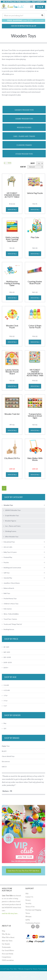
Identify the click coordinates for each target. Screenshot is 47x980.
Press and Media (8, 954)
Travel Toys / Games (9, 619)
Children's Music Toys (10, 604)
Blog (3, 931)
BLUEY (4, 751)
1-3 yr (5, 695)
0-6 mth (5, 685)
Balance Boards (8, 588)
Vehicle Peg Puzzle (35, 193)
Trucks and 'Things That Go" (12, 624)
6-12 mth (6, 690)
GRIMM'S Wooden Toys (24, 110)
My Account (13, 977)
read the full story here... (10, 913)
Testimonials (6, 947)
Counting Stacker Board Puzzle (35, 283)
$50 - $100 (6, 657)
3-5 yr (5, 701)
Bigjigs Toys (6, 746)
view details (12, 209)
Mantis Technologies (40, 969)
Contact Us (29, 897)
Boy (4, 723)
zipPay (28, 920)
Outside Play (7, 578)
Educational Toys (8, 542)
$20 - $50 (6, 652)
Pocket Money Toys (9, 598)
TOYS (10, 163)
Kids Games (7, 609)
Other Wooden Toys (24, 154)
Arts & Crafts (7, 547)
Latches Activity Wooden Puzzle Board (12, 372)
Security (28, 903)
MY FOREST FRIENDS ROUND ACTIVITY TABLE (12, 195)
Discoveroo (6, 761)
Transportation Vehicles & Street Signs (35, 416)
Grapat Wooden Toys (24, 119)
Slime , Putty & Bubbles (10, 614)
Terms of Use (30, 907)
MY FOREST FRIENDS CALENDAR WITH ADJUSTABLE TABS (35, 373)
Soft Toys (6, 573)
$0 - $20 (5, 647)
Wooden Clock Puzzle (12, 327)
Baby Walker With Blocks (35, 459)
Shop (41, 7)
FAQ (27, 894)
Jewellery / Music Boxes (11, 583)
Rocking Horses (8, 629)
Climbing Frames (24, 145)
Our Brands (6, 944)
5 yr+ (4, 706)
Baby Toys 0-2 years (9, 552)
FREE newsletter (8, 960)
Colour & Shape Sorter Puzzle (35, 327)
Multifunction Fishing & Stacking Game (12, 284)
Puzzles (5, 562)
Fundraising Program (33, 923)
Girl (4, 728)
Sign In (33, 977)
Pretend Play (7, 557)
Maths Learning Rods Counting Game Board (12, 239)
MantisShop (33, 972)
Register (24, 977)
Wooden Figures (24, 128)
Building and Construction (11, 568)
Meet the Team (7, 941)
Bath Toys (6, 593)
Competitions (6, 957)
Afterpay (28, 916)
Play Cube (35, 237)
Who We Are (6, 934)
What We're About (8, 937)
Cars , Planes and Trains (24, 136)
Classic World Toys (8, 756)
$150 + (5, 668)
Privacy (28, 900)
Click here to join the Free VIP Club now (23, 871)
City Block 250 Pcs (12, 458)
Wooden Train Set (12, 414)
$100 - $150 (7, 662)
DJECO (4, 767)
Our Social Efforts (8, 950)
